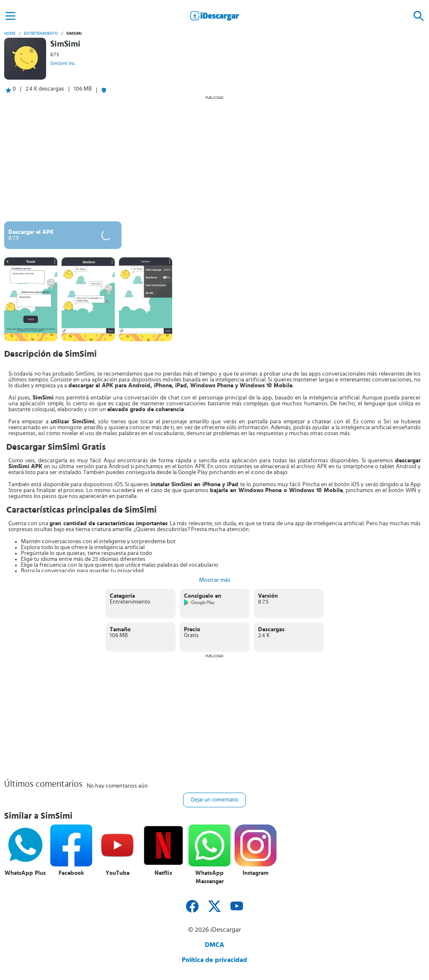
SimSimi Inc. (63, 63)
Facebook (71, 873)
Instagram (256, 873)
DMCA (214, 945)
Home (10, 34)
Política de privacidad (214, 960)
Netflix (163, 873)
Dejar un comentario (214, 800)
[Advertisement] (214, 158)
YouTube (118, 873)
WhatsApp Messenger (209, 877)
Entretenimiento (41, 34)
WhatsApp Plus (25, 873)
